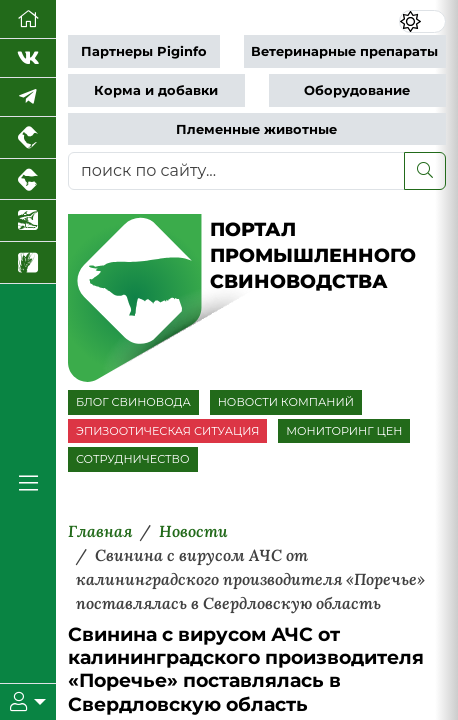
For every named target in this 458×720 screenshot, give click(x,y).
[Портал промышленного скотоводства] (28, 180)
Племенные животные (256, 129)
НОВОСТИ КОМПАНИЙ (286, 402)
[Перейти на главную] (28, 19)
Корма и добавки (156, 90)
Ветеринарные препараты (344, 51)
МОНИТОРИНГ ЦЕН (344, 431)
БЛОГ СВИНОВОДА (133, 402)
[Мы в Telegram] (28, 97)
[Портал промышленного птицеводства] (28, 138)
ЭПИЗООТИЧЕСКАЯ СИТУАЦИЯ (167, 431)
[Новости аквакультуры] (28, 221)
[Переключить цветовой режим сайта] (422, 22)
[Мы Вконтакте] (28, 58)
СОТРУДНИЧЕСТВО (133, 459)
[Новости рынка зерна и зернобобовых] (28, 263)
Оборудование (357, 90)
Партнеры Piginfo (144, 51)
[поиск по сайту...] (236, 171)
